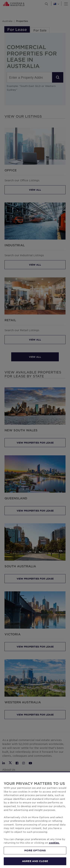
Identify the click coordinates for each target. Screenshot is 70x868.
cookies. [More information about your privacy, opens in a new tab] (54, 849)
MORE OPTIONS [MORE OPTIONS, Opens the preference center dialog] (35, 856)
